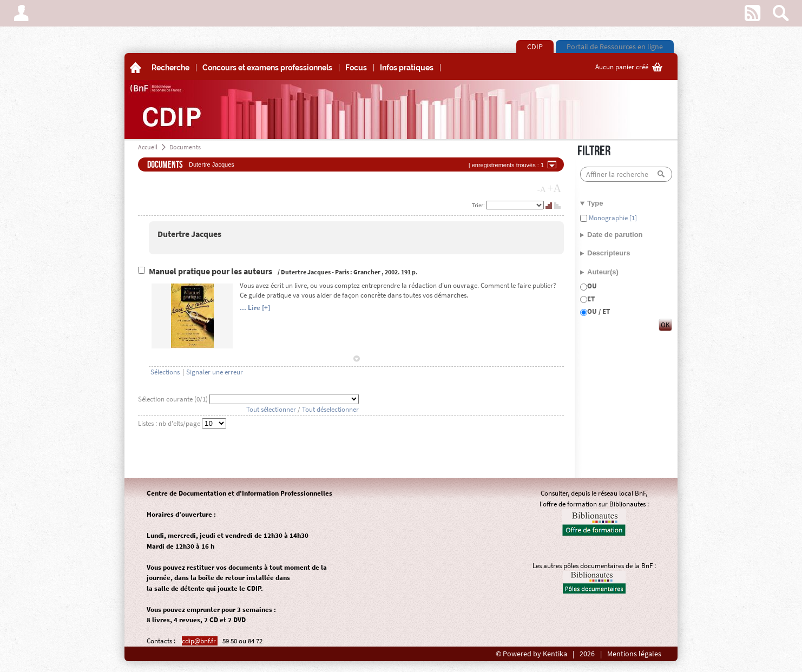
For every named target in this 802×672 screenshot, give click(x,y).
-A (542, 189)
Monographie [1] (612, 218)
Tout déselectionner (330, 409)
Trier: (479, 205)
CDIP (535, 47)
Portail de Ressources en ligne (615, 47)
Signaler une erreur (215, 372)
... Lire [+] (255, 308)
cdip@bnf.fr (200, 641)
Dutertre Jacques (189, 234)
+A (554, 188)
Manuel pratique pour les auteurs (211, 271)
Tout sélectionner (271, 409)
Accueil (148, 147)
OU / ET (599, 311)
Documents (185, 147)
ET (591, 299)
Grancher (367, 272)
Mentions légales (634, 654)
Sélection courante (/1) (174, 399)
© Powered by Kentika (531, 654)
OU (592, 286)
